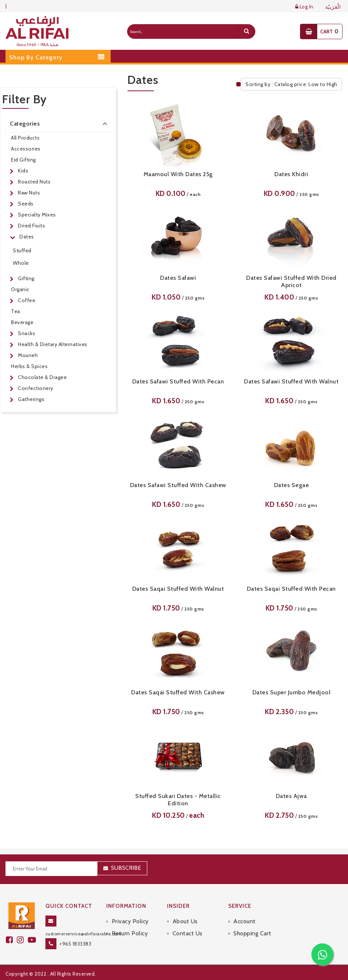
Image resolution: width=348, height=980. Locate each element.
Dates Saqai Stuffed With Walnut (178, 589)
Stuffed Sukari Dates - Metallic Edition (178, 800)
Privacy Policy (130, 921)
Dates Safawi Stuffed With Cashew (178, 485)
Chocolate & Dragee (42, 377)
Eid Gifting (23, 160)
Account (245, 921)
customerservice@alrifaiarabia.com (84, 934)
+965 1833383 (75, 944)
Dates (27, 237)
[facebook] (11, 940)
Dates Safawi (178, 278)
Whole (21, 263)
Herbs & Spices (29, 366)
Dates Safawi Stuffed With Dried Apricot (291, 281)
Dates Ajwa (291, 796)
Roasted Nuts (34, 182)
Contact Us (188, 933)
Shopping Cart (252, 933)
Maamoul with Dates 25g (178, 174)
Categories (60, 123)
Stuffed (22, 250)
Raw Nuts (29, 193)
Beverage (22, 322)
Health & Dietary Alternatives (53, 344)
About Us (185, 921)
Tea (16, 311)
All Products (25, 138)
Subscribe (126, 868)
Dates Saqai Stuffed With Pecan (291, 589)
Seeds (26, 204)
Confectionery (36, 388)
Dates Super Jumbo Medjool (292, 692)
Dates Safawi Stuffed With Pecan (178, 381)
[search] (247, 31)
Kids (23, 171)
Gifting (26, 278)
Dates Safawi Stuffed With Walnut (291, 381)
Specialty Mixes (37, 215)
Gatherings (31, 399)
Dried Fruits (32, 226)
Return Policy (130, 933)
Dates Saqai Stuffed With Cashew (178, 692)
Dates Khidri (291, 174)
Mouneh (28, 355)
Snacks (27, 333)
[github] (22, 940)
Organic (20, 289)
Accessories (26, 149)
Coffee (27, 300)
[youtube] (33, 940)
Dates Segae (292, 485)
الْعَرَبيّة (333, 7)
